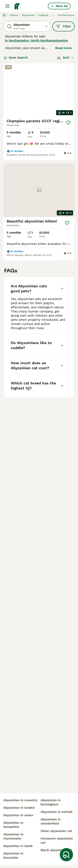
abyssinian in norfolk (57, 812)
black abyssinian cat (56, 850)
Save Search (16, 58)
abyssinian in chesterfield (51, 821)
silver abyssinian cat (56, 831)
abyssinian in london (19, 808)
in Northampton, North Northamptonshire (37, 41)
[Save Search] (66, 855)
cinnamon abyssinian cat (57, 841)
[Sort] (66, 58)
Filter (64, 26)
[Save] (68, 123)
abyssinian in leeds (18, 846)
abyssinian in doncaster (13, 856)
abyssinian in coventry (20, 800)
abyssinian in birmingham (51, 802)
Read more (63, 48)
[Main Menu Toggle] (7, 6)
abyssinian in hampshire (13, 825)
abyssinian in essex (18, 815)
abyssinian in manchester (13, 836)
